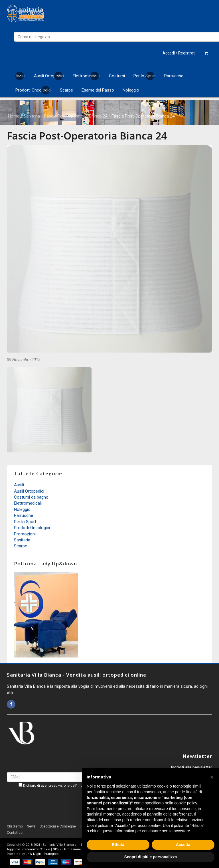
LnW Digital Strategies (42, 854)
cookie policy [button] (185, 803)
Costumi (117, 76)
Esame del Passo (98, 90)
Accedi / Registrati (179, 53)
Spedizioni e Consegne (58, 826)
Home (14, 116)
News (31, 826)
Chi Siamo (15, 826)
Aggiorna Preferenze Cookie (29, 849)
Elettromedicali (87, 76)
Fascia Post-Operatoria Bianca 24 (76, 116)
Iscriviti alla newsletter (191, 767)
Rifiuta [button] (118, 845)
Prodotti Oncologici (33, 90)
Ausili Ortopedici (49, 76)
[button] (212, 777)
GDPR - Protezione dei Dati (73, 849)
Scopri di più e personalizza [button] (151, 857)
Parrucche (174, 76)
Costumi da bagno (31, 497)
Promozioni (25, 534)
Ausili (20, 76)
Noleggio (131, 90)
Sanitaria (32, 116)
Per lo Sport (145, 76)
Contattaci (15, 833)
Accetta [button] (183, 845)
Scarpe (66, 90)
